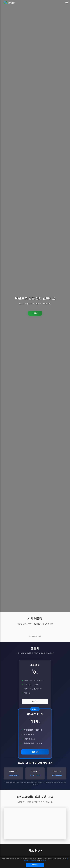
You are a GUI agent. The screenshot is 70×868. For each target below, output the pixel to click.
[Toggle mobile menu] (67, 3)
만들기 (35, 313)
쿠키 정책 (43, 860)
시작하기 (35, 701)
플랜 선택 (35, 752)
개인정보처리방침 (33, 860)
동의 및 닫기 (35, 865)
